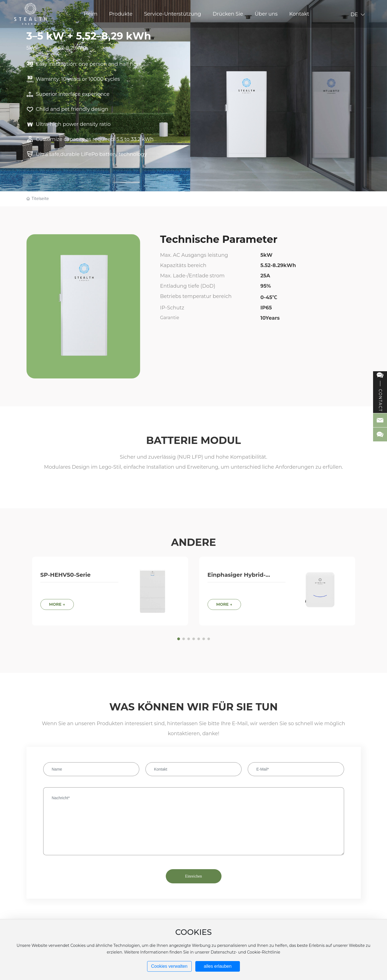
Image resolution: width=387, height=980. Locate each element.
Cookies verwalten (169, 966)
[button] (179, 639)
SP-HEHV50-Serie (66, 575)
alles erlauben (218, 966)
